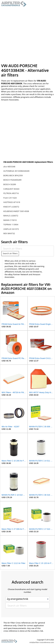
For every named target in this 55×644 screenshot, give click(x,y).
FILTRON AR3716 (11, 193)
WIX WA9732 (9, 233)
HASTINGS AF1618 (12, 202)
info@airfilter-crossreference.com (42, 642)
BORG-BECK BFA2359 (13, 175)
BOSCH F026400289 (12, 180)
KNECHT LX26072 (11, 207)
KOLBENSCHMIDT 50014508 (16, 211)
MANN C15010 (10, 220)
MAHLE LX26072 (11, 216)
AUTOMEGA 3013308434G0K (16, 171)
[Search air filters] (27, 248)
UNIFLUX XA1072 (11, 229)
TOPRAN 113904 (11, 224)
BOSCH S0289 (10, 184)
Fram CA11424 (10, 198)
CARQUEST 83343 (11, 189)
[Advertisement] (27, 35)
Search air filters (10, 253)
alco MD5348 (9, 167)
